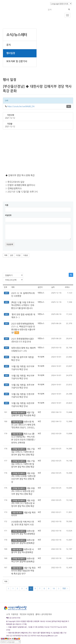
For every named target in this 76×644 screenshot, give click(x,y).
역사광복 (41, 357)
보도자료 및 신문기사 (17, 61)
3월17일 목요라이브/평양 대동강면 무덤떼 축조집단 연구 (23, 571)
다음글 (25, 255)
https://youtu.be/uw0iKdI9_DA (21, 106)
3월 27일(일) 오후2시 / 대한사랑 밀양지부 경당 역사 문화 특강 (23, 464)
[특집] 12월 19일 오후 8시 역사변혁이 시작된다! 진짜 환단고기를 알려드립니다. (23, 305)
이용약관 (15, 614)
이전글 (18, 255)
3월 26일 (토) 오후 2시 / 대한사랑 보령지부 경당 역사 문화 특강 (23, 503)
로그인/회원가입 (42, 3)
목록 (6, 255)
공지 (9, 45)
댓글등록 (10, 244)
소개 (8, 614)
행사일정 (11, 53)
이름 (7, 205)
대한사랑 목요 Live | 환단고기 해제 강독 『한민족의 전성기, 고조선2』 (23, 425)
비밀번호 (8, 215)
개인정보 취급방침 (27, 614)
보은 (39, 412)
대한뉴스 (41, 293)
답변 (12, 255)
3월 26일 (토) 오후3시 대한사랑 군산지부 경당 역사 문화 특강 (23, 491)
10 (54, 588)
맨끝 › (65, 588)
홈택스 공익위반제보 (44, 614)
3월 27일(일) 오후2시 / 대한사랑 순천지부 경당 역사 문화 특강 (23, 452)
